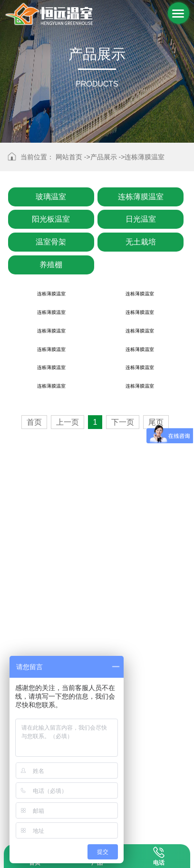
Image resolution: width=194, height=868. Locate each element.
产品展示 (104, 157)
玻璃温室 (51, 197)
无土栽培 (141, 242)
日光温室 (141, 219)
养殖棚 (51, 265)
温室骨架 (51, 242)
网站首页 (69, 157)
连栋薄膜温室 (145, 157)
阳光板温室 (51, 219)
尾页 (156, 813)
